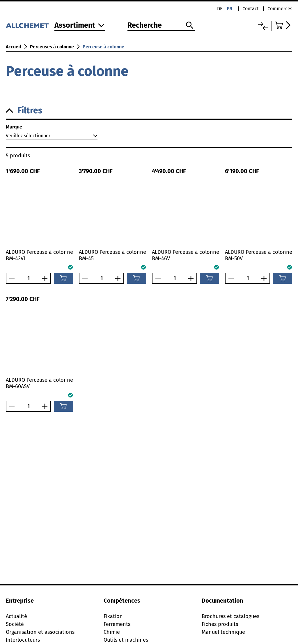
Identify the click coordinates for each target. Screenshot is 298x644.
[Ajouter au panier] (63, 278)
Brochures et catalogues (230, 616)
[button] (149, 111)
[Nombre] (28, 278)
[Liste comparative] (263, 26)
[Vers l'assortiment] (80, 26)
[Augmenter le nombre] (46, 278)
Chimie (112, 632)
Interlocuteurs (23, 640)
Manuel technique (223, 632)
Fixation (113, 616)
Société (15, 624)
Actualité (16, 616)
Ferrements (117, 624)
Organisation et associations (40, 632)
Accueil (14, 47)
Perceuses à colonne (52, 47)
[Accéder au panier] (284, 25)
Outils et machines (126, 640)
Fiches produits (220, 624)
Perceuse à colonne (103, 47)
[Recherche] (161, 26)
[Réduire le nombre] (10, 278)
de (220, 9)
